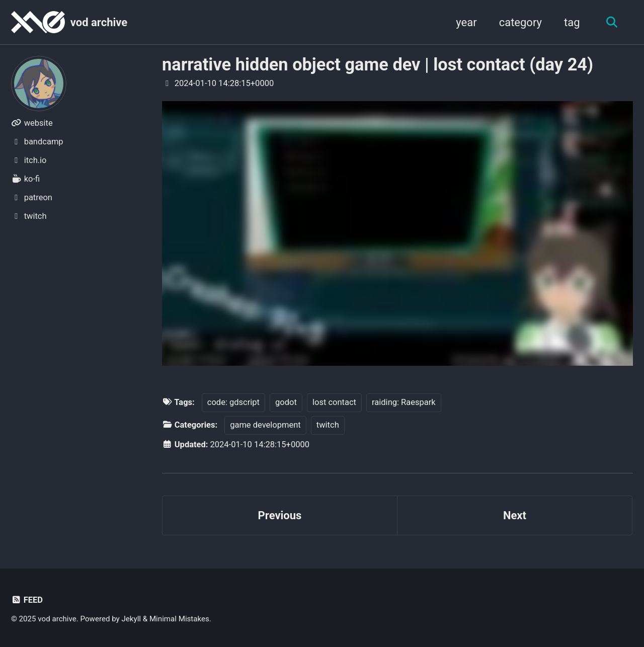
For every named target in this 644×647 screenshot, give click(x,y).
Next (515, 515)
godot (286, 402)
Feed (27, 600)
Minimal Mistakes (179, 619)
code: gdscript (233, 402)
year (466, 22)
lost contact (334, 402)
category (520, 22)
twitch (328, 425)
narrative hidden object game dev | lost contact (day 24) (378, 64)
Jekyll (132, 619)
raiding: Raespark (404, 402)
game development (265, 425)
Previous (280, 515)
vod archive (99, 22)
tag (572, 22)
